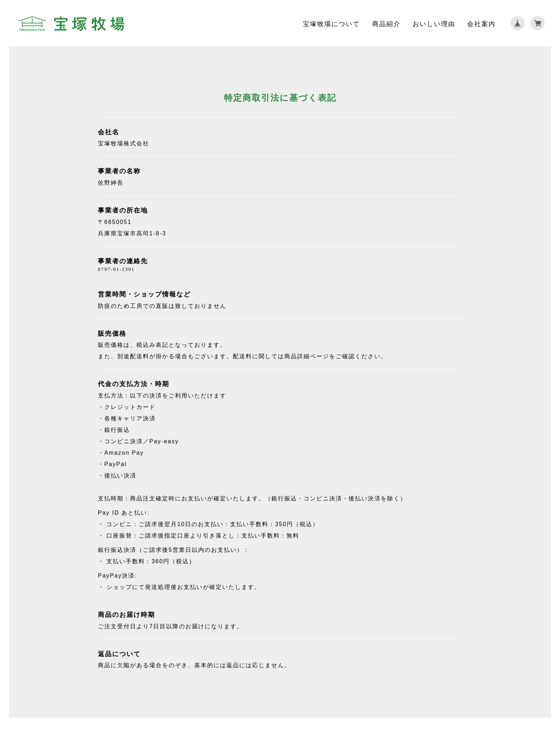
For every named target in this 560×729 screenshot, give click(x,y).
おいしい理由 (434, 23)
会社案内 (481, 23)
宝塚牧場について (331, 23)
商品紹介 (386, 23)
